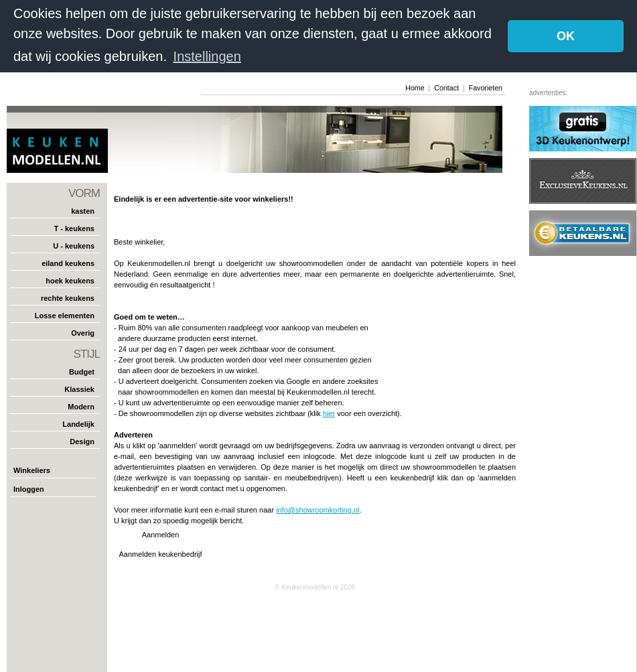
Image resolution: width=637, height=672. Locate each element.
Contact (446, 88)
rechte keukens (68, 298)
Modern (81, 407)
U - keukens (74, 246)
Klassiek (79, 389)
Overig (83, 333)
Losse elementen (65, 316)
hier (329, 413)
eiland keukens (68, 263)
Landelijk (78, 424)
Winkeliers (32, 470)
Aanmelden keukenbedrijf (160, 554)
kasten (83, 211)
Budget (82, 372)
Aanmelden (161, 535)
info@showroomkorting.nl (317, 510)
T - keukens (74, 228)
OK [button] (566, 36)
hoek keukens (70, 281)
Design (82, 442)
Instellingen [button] (207, 56)
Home (415, 88)
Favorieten (486, 88)
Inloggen (29, 489)
